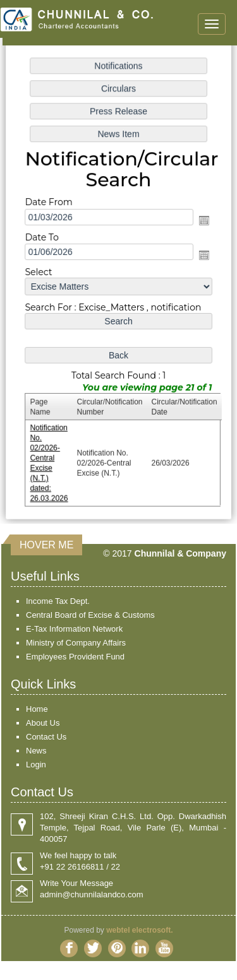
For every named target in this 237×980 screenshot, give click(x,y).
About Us (43, 723)
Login (36, 765)
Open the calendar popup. (202, 221)
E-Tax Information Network (74, 629)
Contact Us (46, 737)
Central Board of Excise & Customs (90, 615)
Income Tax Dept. (58, 601)
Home (37, 709)
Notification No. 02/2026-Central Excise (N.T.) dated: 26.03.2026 (50, 460)
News (36, 751)
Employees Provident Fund (75, 657)
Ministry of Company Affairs (76, 643)
